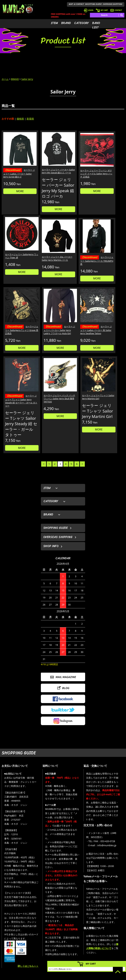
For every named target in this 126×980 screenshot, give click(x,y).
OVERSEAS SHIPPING (113, 4)
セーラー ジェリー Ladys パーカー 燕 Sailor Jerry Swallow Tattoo (16, 326)
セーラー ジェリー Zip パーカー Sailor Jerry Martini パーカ (15, 259)
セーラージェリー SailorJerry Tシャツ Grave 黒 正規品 (79, 259)
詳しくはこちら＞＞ (28, 906)
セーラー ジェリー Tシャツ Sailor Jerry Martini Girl (110, 324)
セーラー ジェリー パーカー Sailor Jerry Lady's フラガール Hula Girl (110, 261)
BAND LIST (96, 25)
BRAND (66, 23)
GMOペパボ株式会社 (72, 977)
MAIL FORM (24, 958)
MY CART (102, 10)
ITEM (54, 23)
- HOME (111, 937)
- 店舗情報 (112, 947)
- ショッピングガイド (93, 956)
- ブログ (111, 942)
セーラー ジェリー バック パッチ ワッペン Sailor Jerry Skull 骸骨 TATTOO (78, 325)
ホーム (5, 79)
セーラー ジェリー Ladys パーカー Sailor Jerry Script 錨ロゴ (16, 167)
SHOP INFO (51, 486)
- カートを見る (90, 947)
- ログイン (88, 942)
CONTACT (116, 10)
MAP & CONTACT (77, 4)
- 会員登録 (88, 937)
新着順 (30, 119)
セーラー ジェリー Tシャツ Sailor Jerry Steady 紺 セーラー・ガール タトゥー (47, 328)
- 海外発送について (92, 951)
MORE (16, 187)
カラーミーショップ (38, 977)
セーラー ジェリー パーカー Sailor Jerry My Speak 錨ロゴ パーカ (47, 165)
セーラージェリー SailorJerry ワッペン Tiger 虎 (108, 165)
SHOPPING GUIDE (93, 4)
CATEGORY (82, 23)
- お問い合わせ (114, 951)
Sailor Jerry (27, 79)
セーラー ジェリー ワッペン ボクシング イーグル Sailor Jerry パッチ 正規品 (78, 167)
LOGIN (89, 10)
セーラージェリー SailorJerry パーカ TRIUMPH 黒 (47, 259)
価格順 (20, 119)
